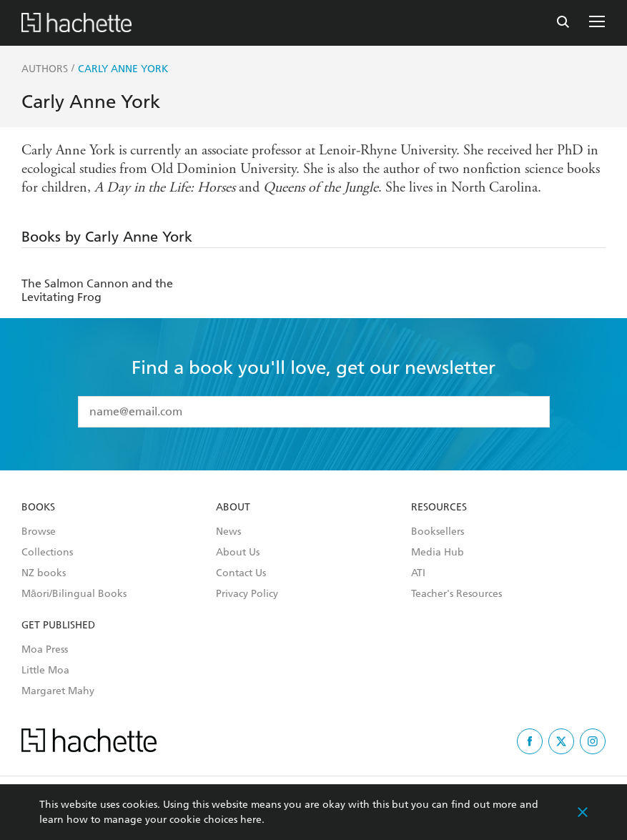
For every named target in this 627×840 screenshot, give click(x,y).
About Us (238, 553)
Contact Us (241, 573)
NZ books (44, 573)
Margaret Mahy (58, 691)
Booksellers (438, 532)
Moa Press (45, 650)
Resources (439, 508)
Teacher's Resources (456, 594)
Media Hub (438, 553)
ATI (418, 573)
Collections (47, 553)
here (251, 820)
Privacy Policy (247, 594)
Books (38, 508)
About (233, 508)
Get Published (58, 626)
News (228, 532)
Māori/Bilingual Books (74, 594)
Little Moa (45, 671)
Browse (39, 532)
